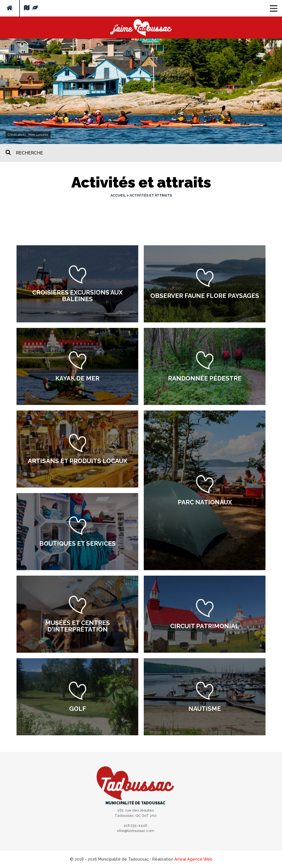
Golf (78, 709)
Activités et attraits (151, 195)
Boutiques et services (78, 543)
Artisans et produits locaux (78, 461)
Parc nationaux (205, 502)
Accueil (118, 195)
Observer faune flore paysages (205, 296)
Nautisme (205, 709)
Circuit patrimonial (205, 626)
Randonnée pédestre (205, 378)
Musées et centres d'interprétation (78, 626)
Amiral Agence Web (193, 859)
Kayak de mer (77, 378)
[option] (77, 284)
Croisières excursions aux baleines (77, 296)
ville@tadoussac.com (135, 831)
